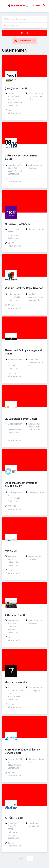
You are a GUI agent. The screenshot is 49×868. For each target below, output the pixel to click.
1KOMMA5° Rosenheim (18, 224)
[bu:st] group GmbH (16, 88)
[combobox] (24, 19)
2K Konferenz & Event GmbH (21, 419)
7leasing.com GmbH (16, 683)
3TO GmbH (11, 551)
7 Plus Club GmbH (15, 615)
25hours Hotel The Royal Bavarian (24, 288)
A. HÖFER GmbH (14, 818)
